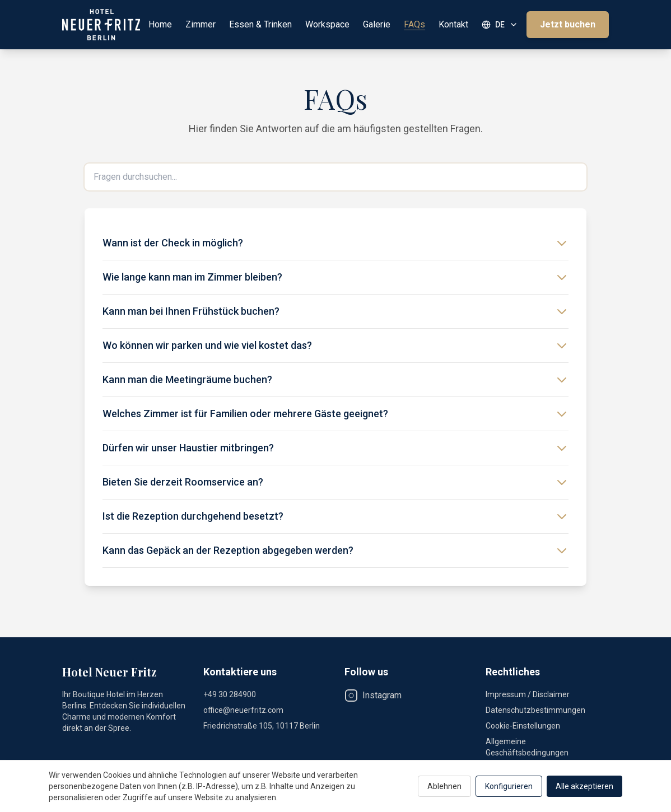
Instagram (373, 696)
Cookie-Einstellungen (523, 726)
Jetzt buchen (568, 24)
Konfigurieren (509, 786)
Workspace (327, 24)
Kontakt (453, 24)
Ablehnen (444, 786)
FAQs (414, 24)
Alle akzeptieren (584, 786)
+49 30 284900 (230, 694)
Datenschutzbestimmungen (535, 710)
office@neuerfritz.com (243, 710)
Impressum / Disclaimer (528, 694)
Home (160, 24)
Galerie (377, 24)
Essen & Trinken (260, 24)
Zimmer (201, 24)
